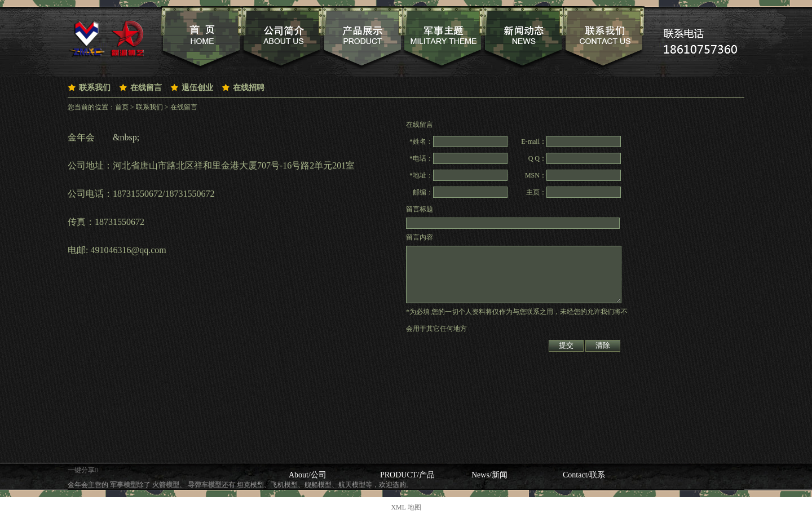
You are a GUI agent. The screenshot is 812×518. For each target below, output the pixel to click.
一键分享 (81, 470)
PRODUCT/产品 (407, 475)
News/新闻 (489, 475)
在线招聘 (249, 88)
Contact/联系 (584, 475)
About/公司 (308, 475)
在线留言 (146, 88)
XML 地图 (406, 507)
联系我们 (95, 88)
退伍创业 (197, 88)
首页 (122, 107)
